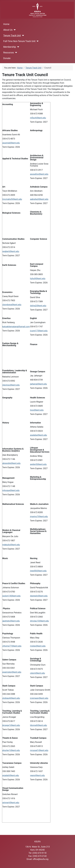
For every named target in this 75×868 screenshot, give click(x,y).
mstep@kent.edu (38, 646)
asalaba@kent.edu (38, 435)
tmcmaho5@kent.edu (12, 199)
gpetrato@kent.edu (11, 621)
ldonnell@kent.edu (38, 725)
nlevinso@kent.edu (11, 385)
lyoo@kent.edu (37, 410)
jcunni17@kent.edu (39, 331)
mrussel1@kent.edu (39, 750)
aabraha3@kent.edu (39, 199)
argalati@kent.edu (11, 775)
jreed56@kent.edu (38, 571)
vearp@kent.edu (37, 775)
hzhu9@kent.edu (38, 279)
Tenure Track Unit (12, 36)
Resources (9, 53)
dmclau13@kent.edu (39, 621)
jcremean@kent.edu (39, 698)
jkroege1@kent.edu (11, 725)
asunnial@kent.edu (11, 143)
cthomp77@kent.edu (12, 646)
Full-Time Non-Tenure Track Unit (19, 41)
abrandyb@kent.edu (11, 463)
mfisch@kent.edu (38, 118)
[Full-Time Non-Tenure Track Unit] (37, 41)
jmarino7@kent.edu (39, 516)
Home (6, 24)
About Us (8, 30)
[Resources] (16, 53)
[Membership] (18, 47)
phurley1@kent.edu (11, 750)
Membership (10, 47)
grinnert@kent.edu (11, 803)
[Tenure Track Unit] (22, 36)
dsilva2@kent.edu (38, 306)
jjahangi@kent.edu (38, 384)
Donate (7, 58)
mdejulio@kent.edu (11, 545)
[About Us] (14, 30)
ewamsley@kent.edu (12, 672)
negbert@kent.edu (11, 251)
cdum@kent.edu (37, 673)
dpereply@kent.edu (39, 596)
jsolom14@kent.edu (11, 596)
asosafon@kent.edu (39, 174)
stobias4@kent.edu (11, 698)
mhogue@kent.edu (11, 490)
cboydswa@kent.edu (12, 305)
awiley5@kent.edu (38, 464)
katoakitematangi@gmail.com (16, 327)
